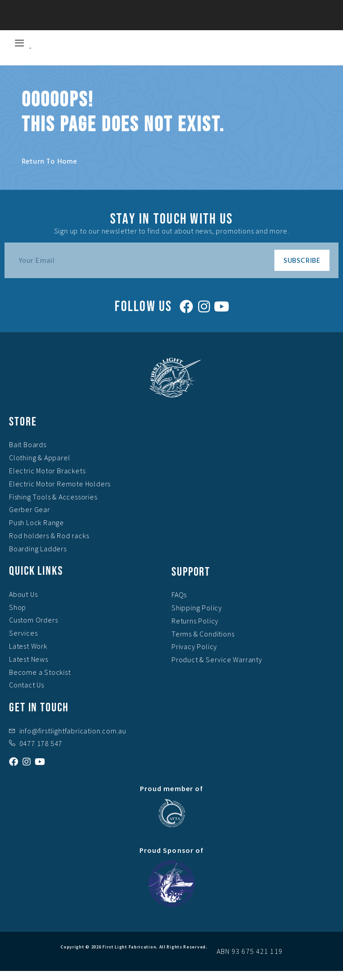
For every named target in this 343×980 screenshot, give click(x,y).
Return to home (49, 161)
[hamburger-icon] (19, 43)
